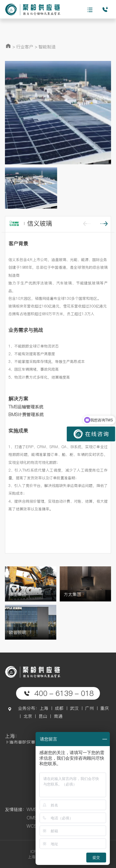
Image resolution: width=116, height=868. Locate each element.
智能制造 (47, 47)
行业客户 (25, 47)
